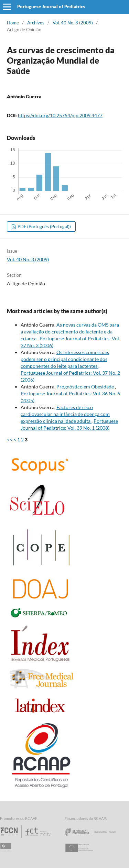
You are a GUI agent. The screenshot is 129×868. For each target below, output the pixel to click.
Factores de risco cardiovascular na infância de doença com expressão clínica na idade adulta (65, 414)
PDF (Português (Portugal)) (44, 227)
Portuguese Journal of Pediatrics (51, 7)
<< (10, 440)
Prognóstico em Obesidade (86, 387)
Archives (36, 23)
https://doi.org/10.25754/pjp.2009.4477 (60, 115)
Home (13, 23)
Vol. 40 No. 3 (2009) (73, 23)
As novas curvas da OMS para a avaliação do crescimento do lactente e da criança (70, 332)
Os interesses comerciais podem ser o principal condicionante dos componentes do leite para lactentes (65, 359)
